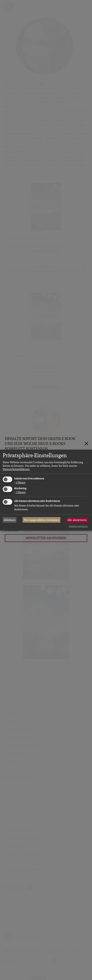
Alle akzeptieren (77, 520)
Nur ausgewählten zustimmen (42, 520)
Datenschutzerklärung (16, 469)
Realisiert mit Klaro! (78, 526)
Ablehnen (10, 520)
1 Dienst (20, 483)
